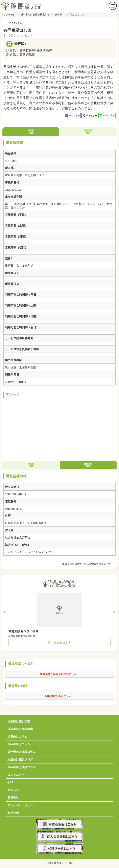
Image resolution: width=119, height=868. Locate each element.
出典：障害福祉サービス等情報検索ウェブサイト (89, 563)
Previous (5, 611)
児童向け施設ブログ (20, 758)
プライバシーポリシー (22, 804)
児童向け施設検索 (19, 720)
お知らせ (13, 789)
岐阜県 (58, 14)
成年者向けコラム (19, 743)
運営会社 (13, 797)
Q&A (11, 781)
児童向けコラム (17, 736)
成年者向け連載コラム (22, 751)
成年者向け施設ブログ (22, 766)
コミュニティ (16, 774)
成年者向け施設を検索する (35, 14)
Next (114, 611)
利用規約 (13, 812)
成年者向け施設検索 (20, 728)
